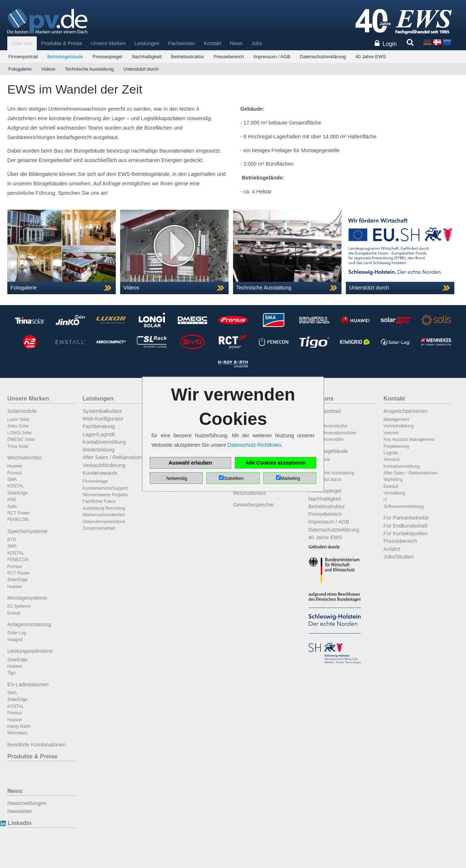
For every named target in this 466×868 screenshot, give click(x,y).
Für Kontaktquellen (405, 533)
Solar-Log (17, 633)
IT (385, 500)
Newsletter (20, 811)
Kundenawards (100, 473)
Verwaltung (394, 493)
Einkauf (391, 486)
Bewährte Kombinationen (37, 745)
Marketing (393, 480)
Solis (12, 506)
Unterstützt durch (141, 69)
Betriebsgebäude (65, 57)
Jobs (257, 43)
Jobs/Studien (398, 557)
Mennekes (17, 733)
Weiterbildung (99, 450)
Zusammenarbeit (99, 528)
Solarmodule (22, 411)
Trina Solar (18, 446)
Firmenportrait (23, 57)
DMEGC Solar (21, 439)
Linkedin (19, 823)
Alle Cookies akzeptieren (276, 463)
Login (390, 44)
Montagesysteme (27, 598)
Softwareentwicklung (403, 506)
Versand (391, 459)
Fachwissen (182, 43)
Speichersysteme (27, 531)
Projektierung (396, 446)
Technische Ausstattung (89, 69)
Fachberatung (99, 426)
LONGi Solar (20, 433)
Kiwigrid (15, 640)
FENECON (18, 520)
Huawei (15, 466)
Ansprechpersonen (405, 411)
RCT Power (19, 513)
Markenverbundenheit (104, 515)
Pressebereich (229, 57)
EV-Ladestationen (28, 684)
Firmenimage (95, 481)
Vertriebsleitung (398, 426)
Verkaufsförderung (104, 465)
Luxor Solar (18, 419)
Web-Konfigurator (103, 419)
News (236, 43)
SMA (12, 480)
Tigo (11, 673)
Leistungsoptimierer (30, 651)
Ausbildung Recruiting (104, 508)
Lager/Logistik (99, 434)
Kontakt (212, 43)
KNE (12, 500)
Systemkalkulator (103, 411)
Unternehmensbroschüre (332, 433)
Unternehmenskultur (328, 426)
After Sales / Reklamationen (115, 457)
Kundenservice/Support (105, 488)
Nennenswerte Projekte (105, 495)
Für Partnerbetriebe (406, 518)
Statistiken (234, 478)
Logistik (391, 453)
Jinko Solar (18, 426)
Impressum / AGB (272, 57)
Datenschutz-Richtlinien (254, 445)
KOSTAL (16, 486)
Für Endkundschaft (405, 526)
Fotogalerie (20, 69)
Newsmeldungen (27, 803)
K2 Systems (19, 606)
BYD (12, 540)
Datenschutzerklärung (323, 57)
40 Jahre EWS (371, 57)
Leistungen (147, 43)
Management (396, 419)
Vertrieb (391, 433)
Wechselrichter (25, 458)
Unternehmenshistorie (104, 522)
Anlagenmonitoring (29, 624)
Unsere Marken (108, 43)
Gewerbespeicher (254, 505)
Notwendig (177, 478)
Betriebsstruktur (188, 57)
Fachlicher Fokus (99, 501)
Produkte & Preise (62, 43)
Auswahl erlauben (190, 463)
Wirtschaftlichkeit (249, 493)
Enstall (14, 613)
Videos (48, 69)
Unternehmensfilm (326, 439)
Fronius (15, 473)
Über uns (22, 43)
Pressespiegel (107, 57)
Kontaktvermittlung (104, 442)
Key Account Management (409, 439)
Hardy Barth (19, 726)
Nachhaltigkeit (147, 57)
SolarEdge (17, 493)
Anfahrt (392, 549)
